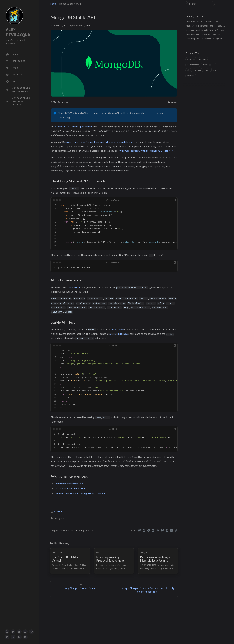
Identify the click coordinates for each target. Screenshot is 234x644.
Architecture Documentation (70, 488)
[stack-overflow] (13, 637)
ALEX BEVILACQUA (18, 32)
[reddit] (25, 637)
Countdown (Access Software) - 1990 (202, 21)
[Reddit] (167, 531)
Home (53, 4)
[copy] (175, 200)
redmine (198, 70)
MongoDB (58, 512)
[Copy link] (176, 531)
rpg (206, 70)
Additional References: (196, 110)
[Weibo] (158, 531)
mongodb (60, 518)
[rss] (25, 632)
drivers (205, 65)
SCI (213, 65)
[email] (19, 632)
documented (74, 287)
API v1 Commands (194, 101)
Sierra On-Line (193, 65)
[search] (201, 4)
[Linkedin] (153, 531)
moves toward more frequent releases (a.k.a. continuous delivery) (98, 142)
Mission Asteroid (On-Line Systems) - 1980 (205, 30)
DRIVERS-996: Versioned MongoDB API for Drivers (81, 493)
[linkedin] (7, 637)
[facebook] (19, 637)
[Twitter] (139, 531)
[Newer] (146, 589)
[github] (7, 632)
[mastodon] (31, 632)
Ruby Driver (118, 329)
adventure (191, 59)
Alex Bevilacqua (60, 102)
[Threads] (172, 531)
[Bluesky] (162, 531)
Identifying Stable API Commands (202, 97)
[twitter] (13, 632)
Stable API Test (192, 106)
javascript (191, 76)
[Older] (82, 589)
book (214, 70)
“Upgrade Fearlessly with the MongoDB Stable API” (146, 151)
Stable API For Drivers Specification (74, 127)
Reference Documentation (69, 484)
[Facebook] (144, 531)
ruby (189, 70)
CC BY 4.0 (78, 530)
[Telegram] (149, 531)
